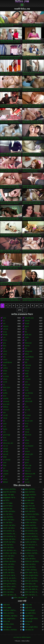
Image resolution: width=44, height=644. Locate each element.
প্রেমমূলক (6, 474)
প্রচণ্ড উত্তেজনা (29, 446)
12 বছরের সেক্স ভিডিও (9, 489)
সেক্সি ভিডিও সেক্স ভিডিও (10, 616)
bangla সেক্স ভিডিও (31, 495)
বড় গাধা (27, 482)
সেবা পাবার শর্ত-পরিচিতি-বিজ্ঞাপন (22, 637)
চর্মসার (27, 388)
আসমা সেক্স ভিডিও (8, 567)
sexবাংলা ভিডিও (8, 506)
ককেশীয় (5, 393)
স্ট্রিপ (26, 349)
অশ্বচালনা (6, 326)
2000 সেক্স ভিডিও (30, 489)
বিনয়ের (27, 371)
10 (37, 306)
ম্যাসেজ (5, 479)
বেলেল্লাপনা (28, 477)
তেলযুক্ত (27, 429)
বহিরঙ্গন (5, 379)
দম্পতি (27, 390)
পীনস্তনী (27, 324)
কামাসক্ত (27, 346)
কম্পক (27, 424)
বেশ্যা (26, 382)
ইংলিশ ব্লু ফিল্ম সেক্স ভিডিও (10, 584)
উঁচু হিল (5, 429)
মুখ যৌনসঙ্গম (7, 460)
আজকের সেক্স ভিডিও (9, 539)
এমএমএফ (6, 410)
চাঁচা (26, 332)
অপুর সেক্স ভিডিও (8, 517)
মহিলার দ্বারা (28, 343)
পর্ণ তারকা (28, 379)
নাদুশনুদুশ (5, 449)
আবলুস (27, 460)
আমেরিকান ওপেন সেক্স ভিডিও (32, 550)
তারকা (5, 424)
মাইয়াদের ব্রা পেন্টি (30, 474)
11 (41, 306)
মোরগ (27, 407)
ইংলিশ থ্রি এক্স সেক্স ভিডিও (10, 578)
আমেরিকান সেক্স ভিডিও (10, 553)
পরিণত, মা (28, 471)
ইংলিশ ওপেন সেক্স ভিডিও (10, 575)
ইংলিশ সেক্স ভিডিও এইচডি (10, 595)
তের (4, 338)
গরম (4, 357)
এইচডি (27, 338)
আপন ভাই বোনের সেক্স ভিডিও (32, 545)
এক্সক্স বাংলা (6, 605)
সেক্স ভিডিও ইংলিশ (8, 624)
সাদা (26, 329)
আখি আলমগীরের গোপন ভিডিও (32, 534)
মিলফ (5, 346)
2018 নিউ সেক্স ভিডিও (9, 492)
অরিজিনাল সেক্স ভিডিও (32, 520)
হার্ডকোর (27, 321)
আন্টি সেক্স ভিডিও (8, 545)
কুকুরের (27, 326)
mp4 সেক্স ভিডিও (30, 498)
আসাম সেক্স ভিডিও (30, 567)
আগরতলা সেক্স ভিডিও (31, 537)
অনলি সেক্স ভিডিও (30, 512)
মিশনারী (5, 335)
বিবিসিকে (6, 407)
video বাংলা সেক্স (30, 506)
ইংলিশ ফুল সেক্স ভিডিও (31, 581)
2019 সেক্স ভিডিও (30, 492)
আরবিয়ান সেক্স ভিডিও (9, 562)
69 (26, 438)
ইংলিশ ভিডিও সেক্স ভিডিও (10, 587)
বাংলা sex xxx (7, 627)
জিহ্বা (5, 465)
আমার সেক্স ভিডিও (8, 548)
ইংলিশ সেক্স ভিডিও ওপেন (32, 595)
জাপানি (5, 382)
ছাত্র (4, 421)
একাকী (27, 376)
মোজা (5, 463)
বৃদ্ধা (4, 468)
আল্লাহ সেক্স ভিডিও (30, 564)
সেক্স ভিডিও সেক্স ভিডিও (10, 630)
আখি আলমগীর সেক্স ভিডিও (10, 534)
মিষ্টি (26, 363)
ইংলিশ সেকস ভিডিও (9, 589)
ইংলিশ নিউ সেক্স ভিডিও (10, 581)
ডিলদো (27, 396)
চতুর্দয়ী (27, 479)
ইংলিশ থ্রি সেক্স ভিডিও (31, 578)
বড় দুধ (5, 332)
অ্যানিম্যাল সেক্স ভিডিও (31, 528)
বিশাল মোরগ (7, 388)
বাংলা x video (7, 608)
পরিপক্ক (27, 432)
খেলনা (5, 354)
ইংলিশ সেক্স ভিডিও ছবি (20, 598)
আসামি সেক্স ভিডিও (9, 570)
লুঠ (26, 340)
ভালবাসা (27, 452)
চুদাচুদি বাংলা (28, 608)
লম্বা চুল (5, 418)
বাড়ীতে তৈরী (28, 402)
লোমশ (5, 374)
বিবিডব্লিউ (28, 468)
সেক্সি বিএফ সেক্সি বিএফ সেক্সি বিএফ (10, 610)
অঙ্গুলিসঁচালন (29, 357)
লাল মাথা (27, 385)
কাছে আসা (28, 399)
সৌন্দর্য (5, 351)
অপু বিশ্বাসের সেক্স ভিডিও (32, 514)
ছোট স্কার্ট (6, 452)
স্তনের (5, 438)
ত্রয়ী (4, 349)
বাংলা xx (27, 624)
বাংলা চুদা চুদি (29, 622)
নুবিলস (27, 463)
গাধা (4, 324)
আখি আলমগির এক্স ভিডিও (10, 531)
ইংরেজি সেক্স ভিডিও (9, 573)
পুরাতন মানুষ (7, 435)
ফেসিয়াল (27, 368)
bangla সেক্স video (8, 495)
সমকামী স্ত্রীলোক (7, 363)
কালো (5, 396)
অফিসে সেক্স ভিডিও (9, 520)
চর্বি (4, 477)
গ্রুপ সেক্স (27, 410)
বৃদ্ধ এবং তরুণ (29, 421)
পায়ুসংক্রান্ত (28, 365)
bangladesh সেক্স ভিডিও (10, 498)
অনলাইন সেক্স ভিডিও (9, 512)
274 (20, 310)
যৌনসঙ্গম (6, 471)
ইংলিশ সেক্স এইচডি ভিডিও (32, 589)
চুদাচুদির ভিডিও (29, 616)
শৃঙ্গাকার (5, 371)
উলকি (5, 390)
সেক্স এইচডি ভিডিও (30, 613)
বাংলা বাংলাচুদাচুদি (30, 610)
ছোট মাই (5, 329)
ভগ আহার (28, 415)
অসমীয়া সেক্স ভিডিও (31, 523)
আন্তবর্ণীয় (6, 399)
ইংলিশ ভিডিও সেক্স (30, 584)
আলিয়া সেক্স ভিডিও (9, 564)
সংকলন (5, 360)
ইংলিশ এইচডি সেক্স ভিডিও (32, 573)
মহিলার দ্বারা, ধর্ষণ (8, 443)
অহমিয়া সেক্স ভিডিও (31, 525)
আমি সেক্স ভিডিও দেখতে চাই (10, 550)
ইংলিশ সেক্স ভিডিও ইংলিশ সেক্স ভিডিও (32, 592)
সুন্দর (4, 343)
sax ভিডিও (6, 500)
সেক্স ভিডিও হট (29, 630)
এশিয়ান (27, 360)
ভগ (4, 321)
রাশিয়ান (27, 440)
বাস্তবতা (27, 418)
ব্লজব (4, 318)
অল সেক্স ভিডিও (8, 523)
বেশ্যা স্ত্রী (5, 415)
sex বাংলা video (8, 503)
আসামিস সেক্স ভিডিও (31, 570)
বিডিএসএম (28, 435)
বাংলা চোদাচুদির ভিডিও (31, 619)
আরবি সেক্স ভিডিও (30, 559)
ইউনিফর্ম (5, 482)
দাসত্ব (26, 449)
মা (25, 404)
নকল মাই (5, 454)
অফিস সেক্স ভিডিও (30, 517)
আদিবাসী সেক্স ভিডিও (9, 542)
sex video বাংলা (30, 500)
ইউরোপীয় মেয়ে (29, 318)
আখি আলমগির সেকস (31, 531)
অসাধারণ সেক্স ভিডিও (9, 525)
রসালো (27, 443)
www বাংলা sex (8, 509)
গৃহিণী (26, 427)
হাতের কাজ (6, 404)
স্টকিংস (27, 354)
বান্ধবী (27, 374)
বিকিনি (5, 457)
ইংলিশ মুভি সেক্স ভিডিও (31, 587)
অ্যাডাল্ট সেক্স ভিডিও (9, 528)
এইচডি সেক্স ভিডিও (9, 613)
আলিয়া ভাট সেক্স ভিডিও (32, 562)
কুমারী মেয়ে (28, 335)
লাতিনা (5, 440)
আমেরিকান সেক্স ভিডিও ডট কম (32, 553)
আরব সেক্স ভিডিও (8, 559)
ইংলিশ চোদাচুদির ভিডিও (32, 575)
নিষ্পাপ (5, 340)
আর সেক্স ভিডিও (30, 556)
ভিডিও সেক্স (22, 2)
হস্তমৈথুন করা (28, 351)
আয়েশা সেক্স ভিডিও (9, 556)
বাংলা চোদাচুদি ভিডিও (9, 619)
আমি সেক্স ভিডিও (30, 548)
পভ (4, 385)
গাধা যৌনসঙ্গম (29, 393)
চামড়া (5, 365)
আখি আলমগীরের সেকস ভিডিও (10, 537)
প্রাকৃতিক (5, 368)
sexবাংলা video (29, 503)
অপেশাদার (6, 376)
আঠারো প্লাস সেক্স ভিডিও (32, 539)
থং (26, 413)
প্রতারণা (27, 457)
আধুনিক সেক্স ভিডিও (31, 542)
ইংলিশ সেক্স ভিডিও (8, 592)
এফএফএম (6, 402)
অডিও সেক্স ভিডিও (30, 509)
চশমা (4, 413)
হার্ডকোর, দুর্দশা (29, 454)
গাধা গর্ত (5, 446)
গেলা (4, 427)
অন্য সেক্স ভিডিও (8, 514)
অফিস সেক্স (28, 465)
